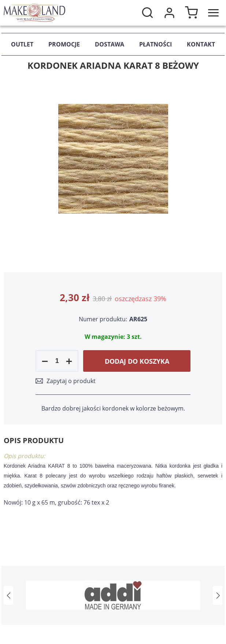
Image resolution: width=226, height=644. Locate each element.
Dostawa (110, 44)
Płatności (155, 44)
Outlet (22, 44)
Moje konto (169, 13)
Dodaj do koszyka (137, 361)
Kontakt (201, 44)
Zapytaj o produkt (71, 381)
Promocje (64, 44)
